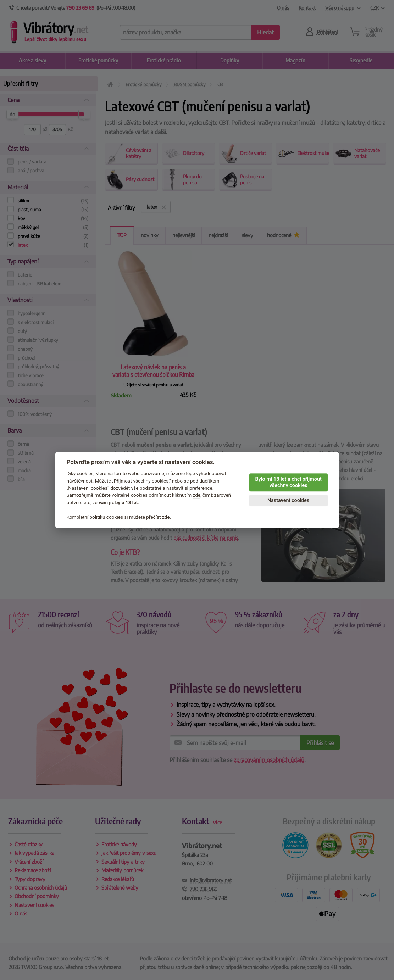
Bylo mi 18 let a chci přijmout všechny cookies (288, 483)
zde (197, 495)
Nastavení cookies (288, 500)
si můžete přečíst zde (147, 517)
